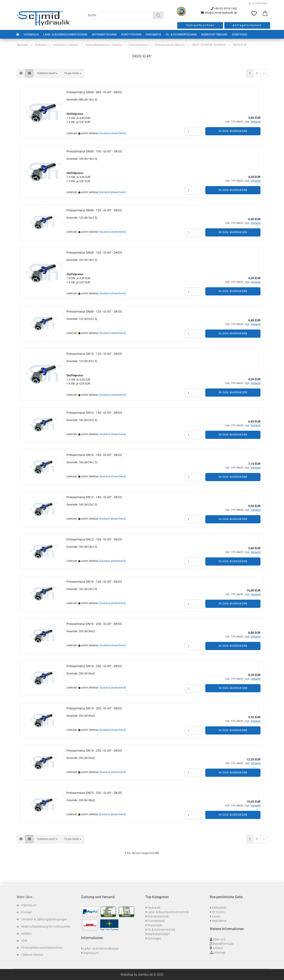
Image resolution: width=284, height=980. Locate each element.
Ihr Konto (218, 912)
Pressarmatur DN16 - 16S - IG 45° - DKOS (94, 582)
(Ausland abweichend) (112, 133)
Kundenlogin (258, 3)
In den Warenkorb (233, 131)
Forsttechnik (131, 34)
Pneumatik (154, 34)
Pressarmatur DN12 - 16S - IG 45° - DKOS (94, 539)
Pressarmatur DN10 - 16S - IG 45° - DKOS (94, 455)
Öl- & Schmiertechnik (181, 34)
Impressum (29, 905)
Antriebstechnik (104, 34)
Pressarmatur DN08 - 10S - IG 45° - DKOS (94, 253)
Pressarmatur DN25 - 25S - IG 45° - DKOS (94, 793)
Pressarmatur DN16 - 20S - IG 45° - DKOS (94, 624)
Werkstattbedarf (214, 34)
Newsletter (219, 921)
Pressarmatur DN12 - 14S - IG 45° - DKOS (94, 497)
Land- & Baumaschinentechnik (65, 34)
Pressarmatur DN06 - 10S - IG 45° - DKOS (94, 151)
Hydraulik (31, 34)
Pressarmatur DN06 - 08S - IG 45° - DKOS (94, 92)
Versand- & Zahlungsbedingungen (44, 919)
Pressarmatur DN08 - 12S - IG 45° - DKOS (94, 311)
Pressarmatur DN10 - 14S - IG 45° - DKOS (94, 413)
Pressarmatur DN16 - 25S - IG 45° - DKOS (94, 666)
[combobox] (47, 73)
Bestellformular (223, 944)
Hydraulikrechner (200, 25)
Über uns (219, 939)
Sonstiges (240, 34)
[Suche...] (158, 15)
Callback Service (32, 955)
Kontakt (27, 912)
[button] (265, 14)
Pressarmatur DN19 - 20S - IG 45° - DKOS (94, 708)
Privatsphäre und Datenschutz (42, 948)
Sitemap (220, 953)
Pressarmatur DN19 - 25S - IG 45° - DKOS (94, 751)
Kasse (216, 916)
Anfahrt (26, 934)
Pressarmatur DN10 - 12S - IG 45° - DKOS (94, 354)
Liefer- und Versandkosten (101, 949)
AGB (24, 941)
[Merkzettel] (254, 14)
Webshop (127, 975)
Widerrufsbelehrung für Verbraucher (46, 927)
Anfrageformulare (247, 25)
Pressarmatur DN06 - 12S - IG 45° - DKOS (94, 210)
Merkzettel (219, 908)
